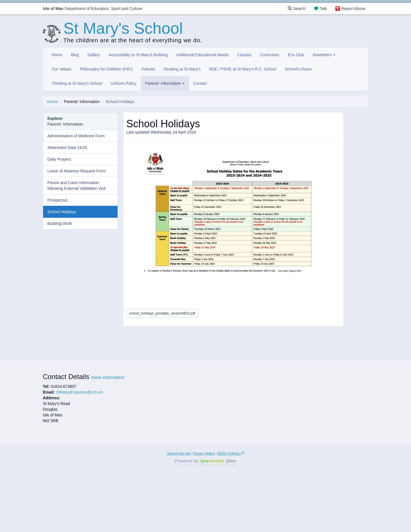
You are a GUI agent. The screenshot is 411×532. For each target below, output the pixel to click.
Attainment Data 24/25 (67, 148)
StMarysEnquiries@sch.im (79, 392)
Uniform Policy (124, 83)
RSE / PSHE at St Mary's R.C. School (243, 69)
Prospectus (57, 200)
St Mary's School (123, 28)
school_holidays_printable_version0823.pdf (162, 313)
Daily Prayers (59, 159)
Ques (218, 461)
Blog (75, 55)
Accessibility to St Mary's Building (138, 55)
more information (108, 377)
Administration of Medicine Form (76, 136)
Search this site (179, 454)
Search (297, 9)
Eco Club (296, 55)
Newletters (324, 55)
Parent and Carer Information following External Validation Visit (76, 186)
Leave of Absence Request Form (76, 171)
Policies (148, 69)
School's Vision (298, 69)
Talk (323, 9)
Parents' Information (165, 83)
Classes (244, 55)
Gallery (94, 55)
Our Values (62, 69)
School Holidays (62, 212)
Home (57, 55)
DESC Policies (231, 454)
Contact (200, 83)
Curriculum (270, 55)
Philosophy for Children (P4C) (106, 69)
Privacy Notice (204, 454)
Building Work (60, 223)
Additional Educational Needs (203, 55)
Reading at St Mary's (182, 69)
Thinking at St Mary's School (77, 83)
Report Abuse (353, 9)
